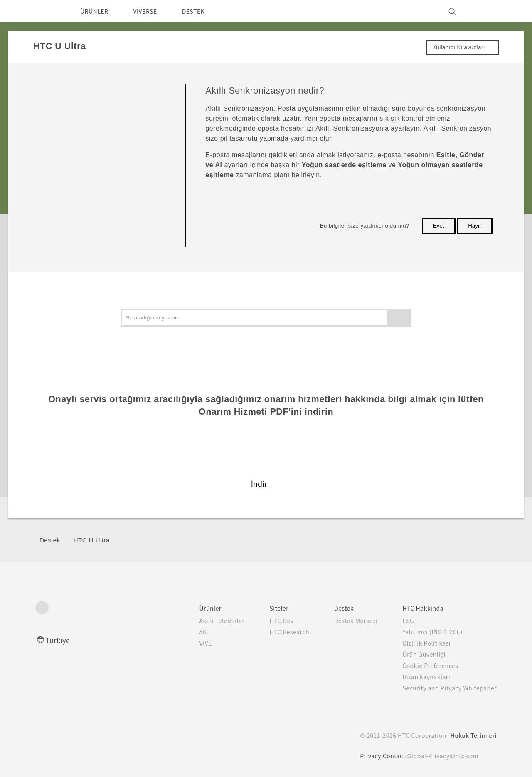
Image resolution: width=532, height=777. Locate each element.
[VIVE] (485, 11)
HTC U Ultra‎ (92, 540)
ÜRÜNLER (97, 11)
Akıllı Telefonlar (204, 621)
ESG (402, 621)
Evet (439, 226)
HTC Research (274, 632)
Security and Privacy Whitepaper (446, 688)
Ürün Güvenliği (418, 654)
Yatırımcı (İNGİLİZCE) (428, 632)
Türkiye (60, 640)
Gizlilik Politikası (420, 643)
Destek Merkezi (346, 621)
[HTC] (45, 11)
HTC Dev (266, 621)
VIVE (189, 643)
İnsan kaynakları (420, 677)
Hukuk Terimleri (473, 735)
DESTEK (204, 11)
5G (186, 632)
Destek (50, 540)
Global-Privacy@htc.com (442, 756)
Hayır (475, 226)
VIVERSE (152, 11)
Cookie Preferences (426, 666)
